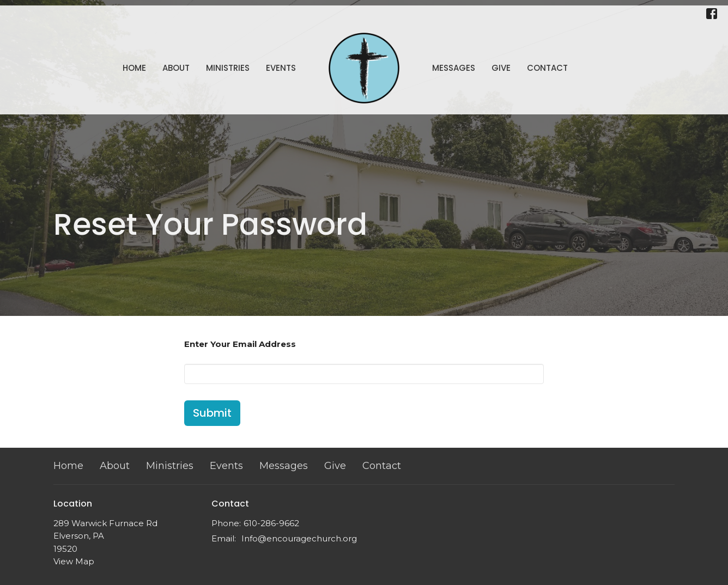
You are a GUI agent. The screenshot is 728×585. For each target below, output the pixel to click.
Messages (454, 68)
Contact (547, 68)
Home (134, 68)
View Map (74, 561)
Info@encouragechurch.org (299, 538)
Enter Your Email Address (240, 344)
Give (501, 68)
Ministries (228, 68)
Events (281, 68)
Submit (212, 413)
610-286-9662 (271, 523)
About (176, 68)
